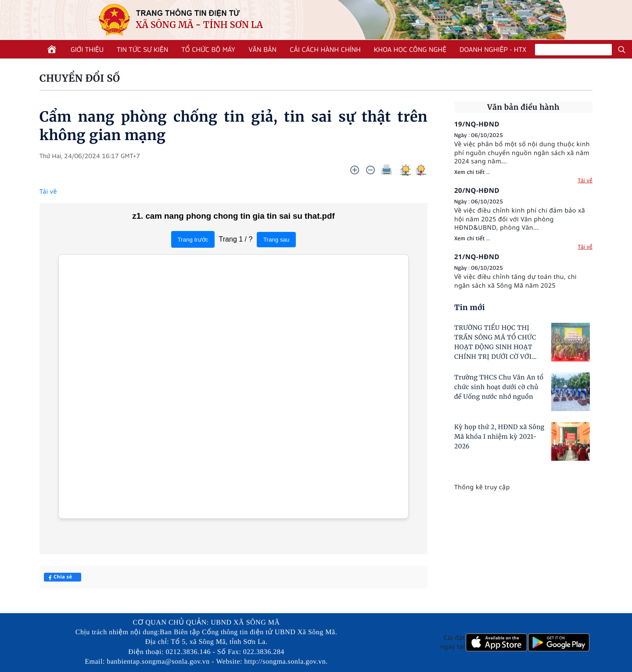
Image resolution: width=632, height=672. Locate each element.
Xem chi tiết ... (472, 172)
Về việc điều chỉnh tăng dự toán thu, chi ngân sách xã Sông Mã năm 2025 (515, 281)
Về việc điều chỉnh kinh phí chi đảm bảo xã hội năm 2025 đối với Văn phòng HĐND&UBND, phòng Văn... (520, 219)
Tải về (48, 192)
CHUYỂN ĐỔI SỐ (80, 79)
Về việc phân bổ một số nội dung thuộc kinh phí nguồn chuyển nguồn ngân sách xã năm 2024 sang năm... (522, 153)
